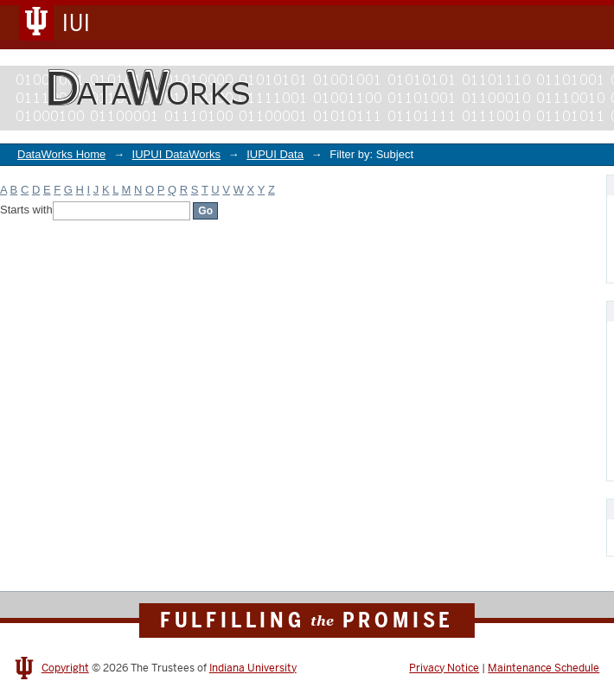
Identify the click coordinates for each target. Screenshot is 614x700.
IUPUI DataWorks (176, 154)
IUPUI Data (275, 154)
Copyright (65, 668)
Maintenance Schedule (544, 668)
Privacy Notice (444, 668)
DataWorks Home (61, 154)
